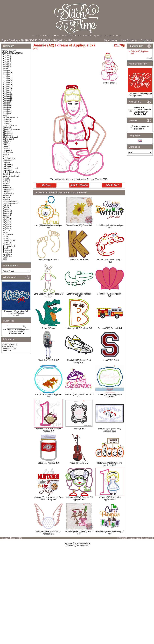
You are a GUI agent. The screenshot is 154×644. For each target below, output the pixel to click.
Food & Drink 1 (9, 158)
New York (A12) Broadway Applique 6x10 (110, 430)
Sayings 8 (7, 227)
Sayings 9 (7, 229)
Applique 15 (8, 82)
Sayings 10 (7, 211)
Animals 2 (7, 57)
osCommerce (82, 546)
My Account (111, 41)
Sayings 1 (7, 209)
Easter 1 (6, 145)
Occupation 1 (8, 190)
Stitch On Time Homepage (140, 93)
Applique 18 (8, 88)
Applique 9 (7, 114)
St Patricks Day (9, 240)
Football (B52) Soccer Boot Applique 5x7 (79, 361)
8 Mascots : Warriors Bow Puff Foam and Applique (16, 312)
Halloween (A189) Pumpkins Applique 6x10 (110, 464)
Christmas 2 (8, 133)
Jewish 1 (6, 174)
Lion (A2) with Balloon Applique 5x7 (48, 226)
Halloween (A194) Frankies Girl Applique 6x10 (79, 498)
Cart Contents (129, 41)
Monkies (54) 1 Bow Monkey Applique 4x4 (48, 430)
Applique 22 (8, 98)
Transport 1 (7, 250)
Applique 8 (7, 112)
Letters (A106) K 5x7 (79, 260)
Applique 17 (8, 86)
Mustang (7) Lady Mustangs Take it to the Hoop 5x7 (48, 498)
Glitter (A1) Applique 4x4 (48, 463)
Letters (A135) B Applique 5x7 (79, 328)
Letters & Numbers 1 (11, 176)
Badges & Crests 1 (10, 117)
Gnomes (6, 162)
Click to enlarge (110, 82)
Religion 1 (7, 205)
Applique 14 (8, 80)
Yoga (5, 258)
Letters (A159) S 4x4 (110, 360)
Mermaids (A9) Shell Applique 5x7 (110, 295)
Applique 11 (8, 75)
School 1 (6, 231)
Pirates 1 (6, 199)
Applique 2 (7, 92)
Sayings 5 (7, 221)
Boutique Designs (10, 125)
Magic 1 (6, 178)
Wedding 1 (7, 256)
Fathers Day (8, 153)
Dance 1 (6, 143)
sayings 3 (7, 217)
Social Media (8, 234)
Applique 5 (7, 106)
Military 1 (7, 180)
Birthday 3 (7, 123)
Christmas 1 (8, 131)
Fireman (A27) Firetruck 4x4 (110, 328)
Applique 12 (8, 77)
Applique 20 (8, 94)
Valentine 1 (7, 254)
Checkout (146, 41)
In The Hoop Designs (11, 172)
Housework (7, 170)
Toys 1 (6, 248)
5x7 (70, 41)
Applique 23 (8, 100)
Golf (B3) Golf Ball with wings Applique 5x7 (48, 533)
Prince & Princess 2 (11, 203)
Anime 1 (6, 69)
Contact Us (6, 350)
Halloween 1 (8, 164)
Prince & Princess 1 (11, 201)
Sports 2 (6, 238)
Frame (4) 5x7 (79, 429)
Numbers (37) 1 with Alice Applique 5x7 (110, 498)
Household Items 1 (10, 168)
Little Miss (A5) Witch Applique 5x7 (110, 226)
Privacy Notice (8, 346)
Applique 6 (7, 108)
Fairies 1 (6, 149)
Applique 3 (7, 102)
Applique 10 (8, 73)
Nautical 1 (7, 188)
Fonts (5, 156)
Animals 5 (7, 63)
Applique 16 (8, 84)
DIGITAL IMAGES (9, 51)
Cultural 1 (7, 141)
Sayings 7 (7, 225)
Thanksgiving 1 (9, 246)
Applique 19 (8, 90)
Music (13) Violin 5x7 (79, 463)
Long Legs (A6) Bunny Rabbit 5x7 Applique (48, 295)
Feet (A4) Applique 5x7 (48, 260)
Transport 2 (7, 252)
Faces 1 (6, 147)
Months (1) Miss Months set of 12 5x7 (79, 396)
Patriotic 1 (7, 195)
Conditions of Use (9, 348)
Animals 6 (7, 65)
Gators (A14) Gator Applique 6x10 (110, 261)
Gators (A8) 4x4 (48, 328)
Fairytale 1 (59, 41)
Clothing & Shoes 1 (11, 137)
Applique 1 (7, 71)
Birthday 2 (7, 121)
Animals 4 (7, 61)
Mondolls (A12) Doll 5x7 (48, 360)
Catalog (13, 41)
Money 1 (6, 182)
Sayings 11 (7, 213)
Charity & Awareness (11, 129)
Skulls (5, 232)
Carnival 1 (7, 127)
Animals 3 (7, 59)
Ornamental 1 (8, 193)
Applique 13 (8, 78)
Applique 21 (8, 96)
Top (4, 41)
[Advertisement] (77, 575)
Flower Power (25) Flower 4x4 (79, 225)
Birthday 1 (7, 119)
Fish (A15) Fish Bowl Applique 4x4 (48, 396)
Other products (135, 96)
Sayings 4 (7, 219)
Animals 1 (7, 55)
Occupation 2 (8, 192)
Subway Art (7, 242)
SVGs (4, 260)
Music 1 (6, 184)
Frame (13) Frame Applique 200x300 (110, 396)
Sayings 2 (7, 215)
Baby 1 (6, 116)
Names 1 (7, 186)
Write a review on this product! (141, 128)
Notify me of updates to (142, 111)
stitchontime (85, 543)
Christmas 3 (8, 135)
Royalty (6, 207)
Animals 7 (7, 67)
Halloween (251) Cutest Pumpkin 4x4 (110, 533)
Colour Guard (8, 139)
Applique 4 (7, 104)
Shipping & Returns (10, 344)
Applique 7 (7, 110)
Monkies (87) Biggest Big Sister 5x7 (79, 533)
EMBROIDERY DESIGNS (35, 41)
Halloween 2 (8, 166)
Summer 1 (7, 244)
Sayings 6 (7, 223)
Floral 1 (6, 155)
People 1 (6, 197)
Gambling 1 (7, 160)
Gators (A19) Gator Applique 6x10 (79, 295)
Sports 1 (6, 236)
